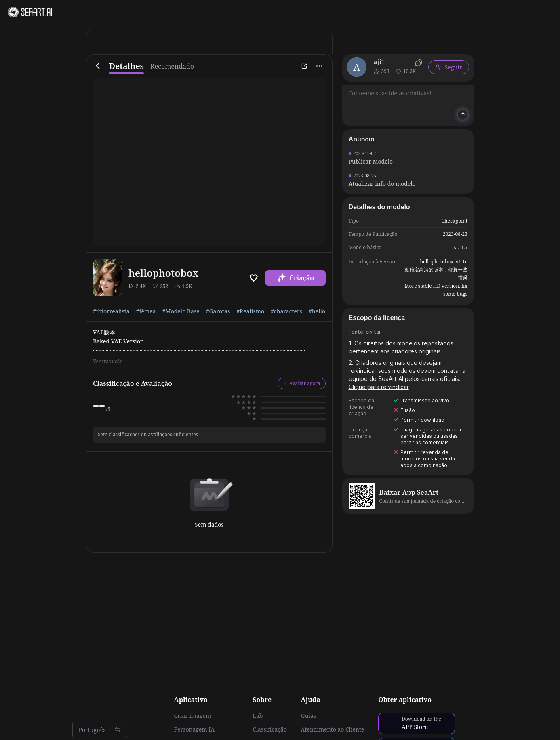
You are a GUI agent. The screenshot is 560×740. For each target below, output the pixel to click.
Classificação (270, 729)
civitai (373, 332)
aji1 (379, 62)
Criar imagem (193, 716)
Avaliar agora (302, 383)
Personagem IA (195, 729)
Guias (309, 716)
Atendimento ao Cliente (333, 729)
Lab (258, 716)
